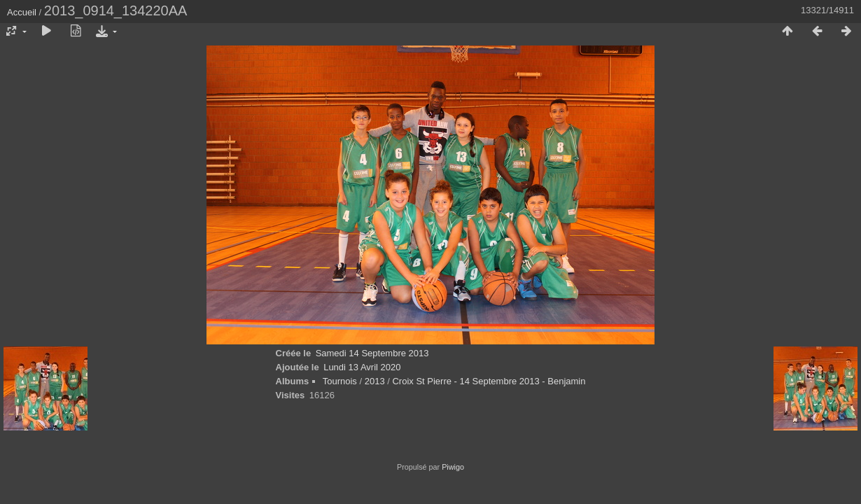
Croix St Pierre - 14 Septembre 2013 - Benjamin (489, 381)
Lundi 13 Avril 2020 (362, 367)
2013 (375, 381)
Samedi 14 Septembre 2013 (372, 353)
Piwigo (453, 467)
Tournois (340, 381)
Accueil (22, 12)
